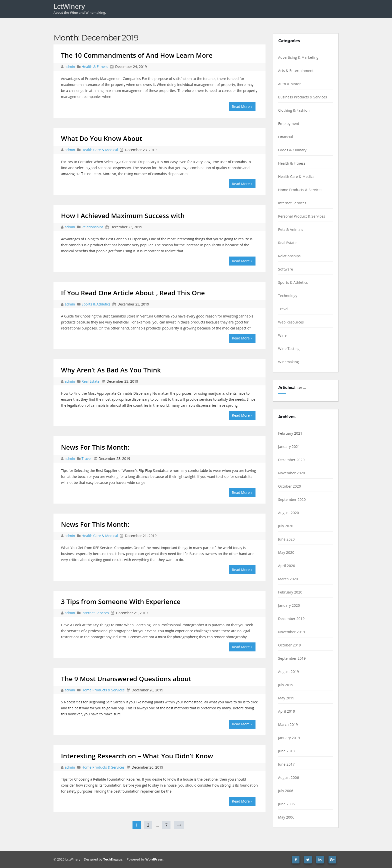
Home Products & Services (103, 690)
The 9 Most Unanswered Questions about (126, 679)
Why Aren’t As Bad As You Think (111, 370)
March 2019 (288, 724)
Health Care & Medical (100, 150)
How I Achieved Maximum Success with (123, 216)
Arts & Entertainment (296, 71)
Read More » (242, 107)
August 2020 (289, 513)
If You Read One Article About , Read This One (133, 293)
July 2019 (286, 685)
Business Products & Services (303, 97)
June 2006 (286, 804)
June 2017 (286, 764)
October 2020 (290, 486)
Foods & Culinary (292, 150)
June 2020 (286, 539)
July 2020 (286, 526)
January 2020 (289, 605)
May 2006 (286, 817)
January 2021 (289, 446)
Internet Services (95, 613)
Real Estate (90, 381)
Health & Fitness (95, 67)
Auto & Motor (290, 84)
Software (286, 269)
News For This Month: (95, 447)
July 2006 (286, 791)
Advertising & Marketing (298, 57)
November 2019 (292, 632)
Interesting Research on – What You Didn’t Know (137, 756)
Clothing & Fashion (294, 110)
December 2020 (291, 460)
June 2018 (286, 751)
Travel (86, 458)
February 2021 (290, 433)
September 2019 (292, 658)
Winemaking (289, 362)
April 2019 (287, 711)
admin (70, 67)
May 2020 (286, 552)
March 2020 (288, 579)
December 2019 (291, 619)
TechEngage (113, 859)
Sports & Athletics (96, 304)
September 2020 (292, 499)
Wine (282, 335)
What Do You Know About (102, 138)
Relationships (92, 227)
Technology (288, 296)
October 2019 (290, 645)
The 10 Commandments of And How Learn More (137, 55)
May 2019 (286, 698)
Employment (289, 124)
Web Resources (291, 322)
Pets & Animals (291, 229)
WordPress (154, 859)
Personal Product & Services (302, 216)
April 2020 (287, 566)
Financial (286, 137)
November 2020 (292, 473)
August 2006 (289, 777)
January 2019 (289, 738)
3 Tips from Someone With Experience (121, 601)
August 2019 (289, 672)
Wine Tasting (289, 349)
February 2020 (290, 592)
